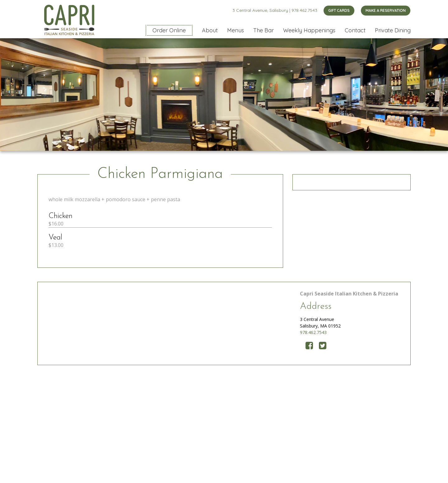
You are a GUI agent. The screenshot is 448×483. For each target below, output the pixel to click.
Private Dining (393, 30)
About (210, 30)
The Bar (264, 30)
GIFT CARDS (339, 10)
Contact (355, 30)
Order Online (169, 30)
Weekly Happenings (309, 30)
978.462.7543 (304, 10)
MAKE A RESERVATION (386, 10)
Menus (236, 30)
